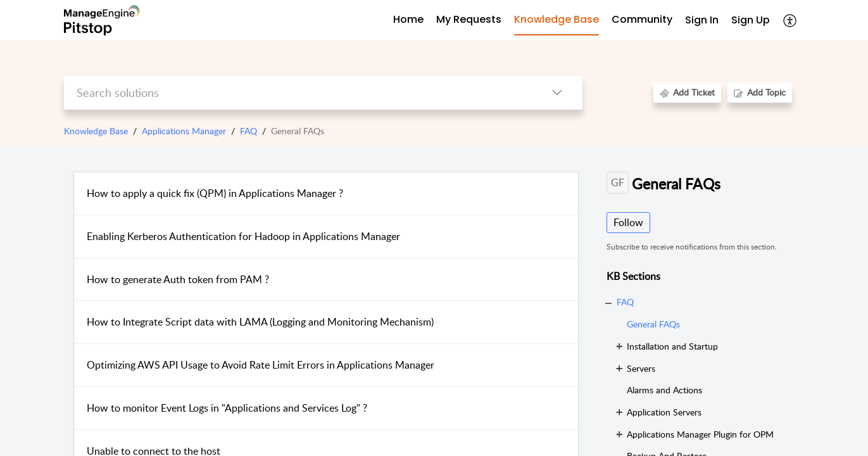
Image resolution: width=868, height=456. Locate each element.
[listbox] (557, 93)
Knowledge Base (96, 131)
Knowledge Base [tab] (557, 19)
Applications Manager (184, 131)
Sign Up (751, 20)
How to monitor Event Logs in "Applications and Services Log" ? (227, 408)
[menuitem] (702, 21)
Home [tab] (408, 19)
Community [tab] (642, 19)
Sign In (702, 20)
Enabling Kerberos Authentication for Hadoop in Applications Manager (243, 236)
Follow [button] (628, 222)
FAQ (248, 131)
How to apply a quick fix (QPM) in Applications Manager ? (215, 193)
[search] (298, 93)
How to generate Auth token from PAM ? (178, 279)
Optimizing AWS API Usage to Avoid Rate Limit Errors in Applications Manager (261, 365)
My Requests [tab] (469, 19)
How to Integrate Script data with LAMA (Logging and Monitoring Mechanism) (260, 322)
